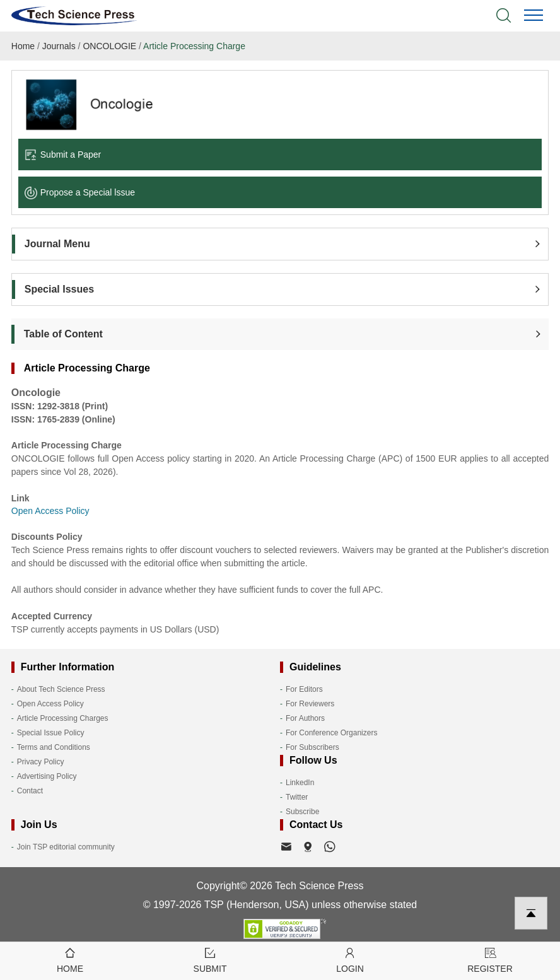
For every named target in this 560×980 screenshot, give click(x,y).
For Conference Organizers (331, 733)
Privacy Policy (41, 762)
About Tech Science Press (61, 689)
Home (23, 46)
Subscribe (302, 812)
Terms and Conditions (54, 747)
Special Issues (59, 289)
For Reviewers (310, 704)
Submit (210, 960)
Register (490, 960)
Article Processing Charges (63, 718)
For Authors (305, 718)
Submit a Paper (63, 155)
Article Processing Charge (194, 46)
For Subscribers (312, 747)
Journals (59, 46)
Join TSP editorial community (66, 847)
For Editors (304, 689)
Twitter (297, 797)
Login (350, 960)
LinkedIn (300, 783)
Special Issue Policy (51, 733)
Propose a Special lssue (80, 192)
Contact (30, 791)
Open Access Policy (50, 704)
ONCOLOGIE (109, 46)
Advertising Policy (47, 776)
